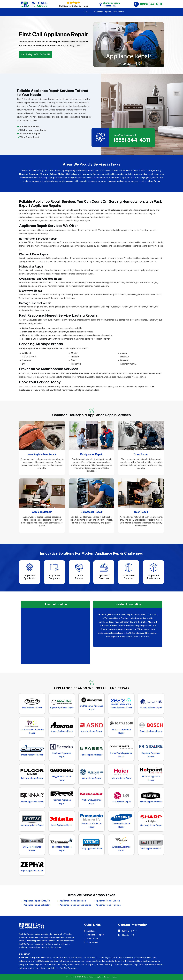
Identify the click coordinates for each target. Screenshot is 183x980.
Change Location (111, 4)
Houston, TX (128, 935)
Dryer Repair (141, 454)
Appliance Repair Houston (108, 905)
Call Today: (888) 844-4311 (35, 54)
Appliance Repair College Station (75, 905)
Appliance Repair (42, 512)
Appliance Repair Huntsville (37, 901)
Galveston (71, 174)
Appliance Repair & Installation (108, 12)
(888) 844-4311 (151, 4)
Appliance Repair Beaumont (73, 901)
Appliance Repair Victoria (108, 901)
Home (86, 12)
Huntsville (87, 174)
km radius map (55, 636)
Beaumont (34, 174)
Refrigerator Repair (92, 454)
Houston (24, 174)
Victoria (44, 174)
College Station (57, 174)
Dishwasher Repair (91, 512)
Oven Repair (141, 512)
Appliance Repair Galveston (37, 905)
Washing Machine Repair (42, 454)
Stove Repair (91, 938)
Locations (90, 931)
